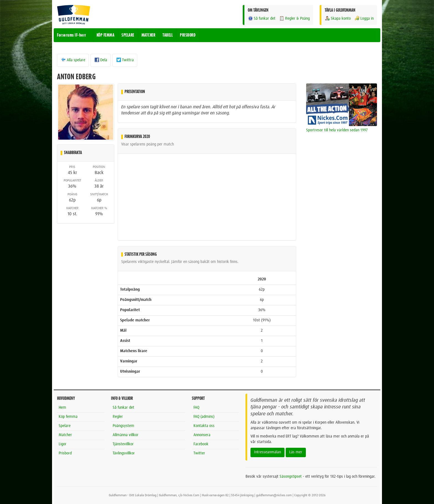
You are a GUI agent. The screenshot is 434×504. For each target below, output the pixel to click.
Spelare (65, 426)
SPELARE (128, 35)
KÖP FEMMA (106, 35)
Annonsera (202, 435)
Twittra (125, 60)
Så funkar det (262, 18)
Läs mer (296, 452)
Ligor (63, 444)
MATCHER (148, 35)
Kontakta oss (204, 426)
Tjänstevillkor (123, 444)
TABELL (168, 35)
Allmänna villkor (126, 435)
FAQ (196, 408)
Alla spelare (73, 60)
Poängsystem (123, 426)
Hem (62, 408)
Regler (118, 417)
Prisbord (65, 453)
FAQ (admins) (204, 417)
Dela (101, 60)
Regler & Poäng (294, 18)
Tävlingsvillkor (124, 453)
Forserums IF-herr (72, 35)
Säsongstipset (291, 477)
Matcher (65, 435)
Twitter (199, 453)
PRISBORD (188, 35)
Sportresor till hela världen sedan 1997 (337, 130)
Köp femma (68, 417)
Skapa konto (338, 18)
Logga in (364, 18)
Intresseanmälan (268, 452)
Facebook (201, 444)
